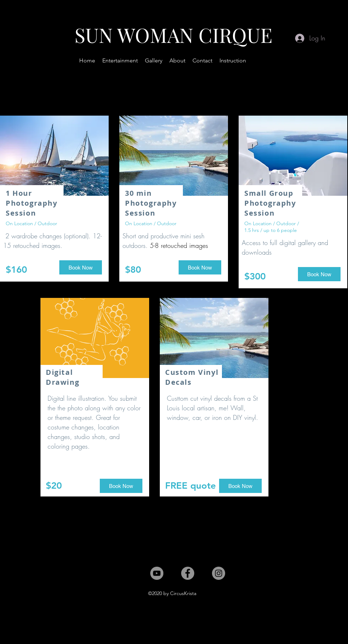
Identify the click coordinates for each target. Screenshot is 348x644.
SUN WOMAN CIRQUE (173, 35)
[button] (120, 61)
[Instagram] (219, 573)
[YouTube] (157, 573)
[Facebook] (188, 573)
